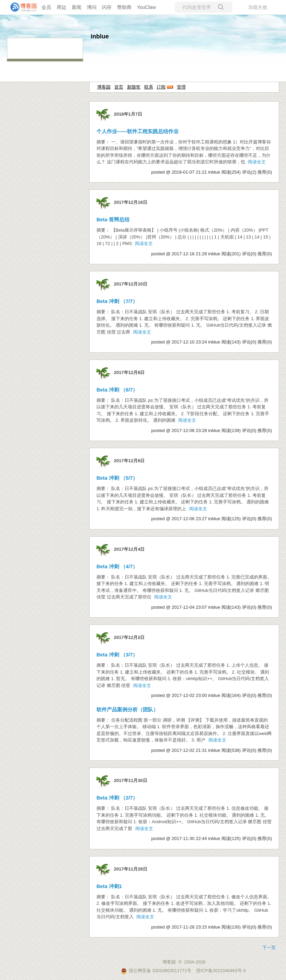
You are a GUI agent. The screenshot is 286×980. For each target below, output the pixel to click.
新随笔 (134, 87)
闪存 (107, 7)
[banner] (21, 7)
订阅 (161, 87)
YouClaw (146, 7)
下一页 (269, 948)
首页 (119, 87)
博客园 (104, 87)
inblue (100, 36)
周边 (61, 7)
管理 (181, 87)
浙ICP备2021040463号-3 (221, 971)
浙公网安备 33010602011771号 (156, 971)
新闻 (77, 7)
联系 (149, 87)
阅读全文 (257, 162)
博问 (92, 7)
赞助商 (124, 7)
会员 (46, 7)
